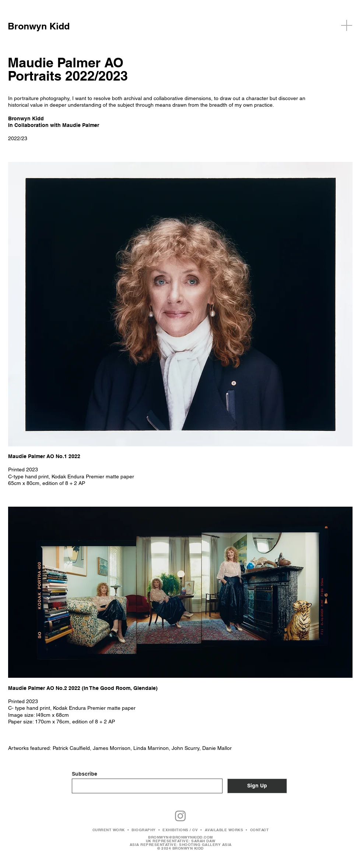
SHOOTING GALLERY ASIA (205, 844)
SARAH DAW (203, 841)
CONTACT (260, 830)
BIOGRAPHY (144, 830)
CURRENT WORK (109, 830)
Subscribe (85, 774)
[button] (347, 25)
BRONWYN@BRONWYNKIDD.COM (180, 837)
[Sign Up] (257, 786)
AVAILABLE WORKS (224, 830)
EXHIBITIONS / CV (180, 830)
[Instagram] (180, 816)
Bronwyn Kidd (39, 26)
